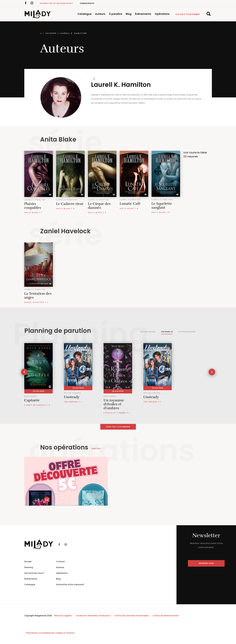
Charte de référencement (166, 616)
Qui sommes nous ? (34, 573)
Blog (129, 14)
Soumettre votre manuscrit (57, 3)
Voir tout (96, 449)
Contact (60, 561)
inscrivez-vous (206, 563)
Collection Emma (188, 14)
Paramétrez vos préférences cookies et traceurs (50, 633)
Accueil (28, 561)
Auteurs (100, 14)
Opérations (162, 14)
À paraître (116, 14)
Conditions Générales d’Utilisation (93, 616)
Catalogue (84, 14)
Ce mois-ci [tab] (167, 332)
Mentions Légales (63, 616)
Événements (143, 14)
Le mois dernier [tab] (148, 332)
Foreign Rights (87, 3)
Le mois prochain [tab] (187, 332)
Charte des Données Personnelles (132, 616)
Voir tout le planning (118, 427)
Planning (29, 567)
